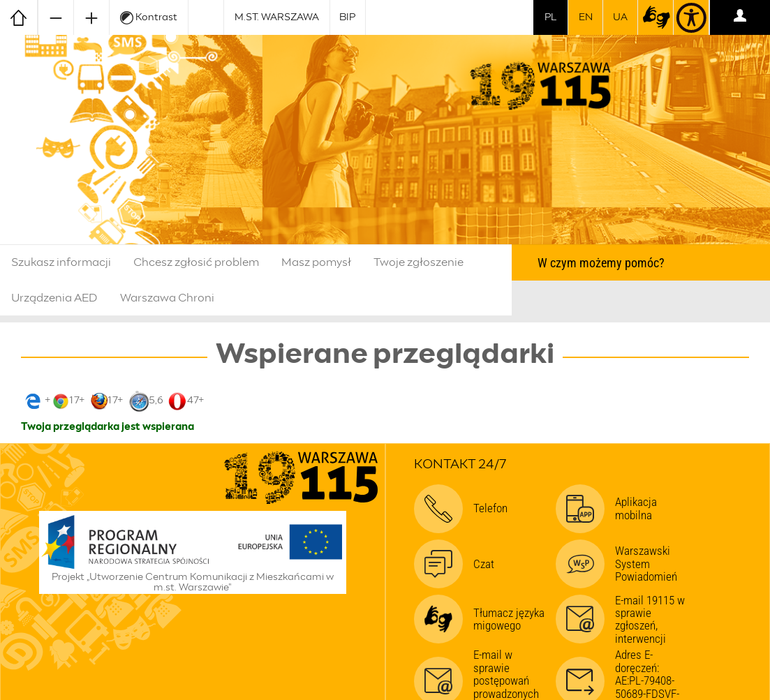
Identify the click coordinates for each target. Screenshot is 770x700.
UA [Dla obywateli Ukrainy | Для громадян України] (620, 17)
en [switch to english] (586, 17)
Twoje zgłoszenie (419, 262)
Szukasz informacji (61, 262)
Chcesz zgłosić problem (196, 262)
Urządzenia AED (54, 298)
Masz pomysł (316, 262)
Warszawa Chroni (167, 298)
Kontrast (149, 18)
